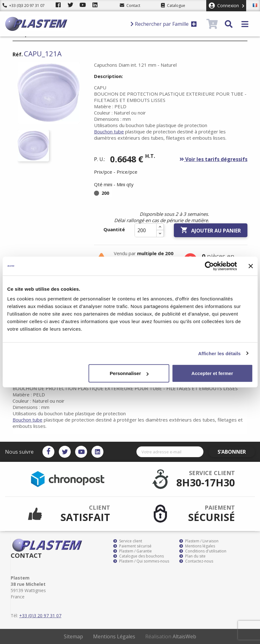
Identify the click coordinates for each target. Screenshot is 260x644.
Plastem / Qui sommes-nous (141, 561)
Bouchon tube (109, 132)
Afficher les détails (219, 353)
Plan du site (192, 556)
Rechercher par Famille (164, 24)
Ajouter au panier (211, 230)
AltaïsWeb (184, 636)
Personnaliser (129, 373)
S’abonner (237, 452)
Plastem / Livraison (199, 541)
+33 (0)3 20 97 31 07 (24, 6)
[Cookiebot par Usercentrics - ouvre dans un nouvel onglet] (209, 266)
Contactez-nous (196, 561)
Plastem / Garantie (133, 551)
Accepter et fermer (212, 373)
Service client (128, 541)
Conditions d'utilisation (203, 551)
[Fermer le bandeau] (251, 266)
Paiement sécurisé (132, 546)
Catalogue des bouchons (138, 556)
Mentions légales (197, 546)
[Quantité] (146, 230)
